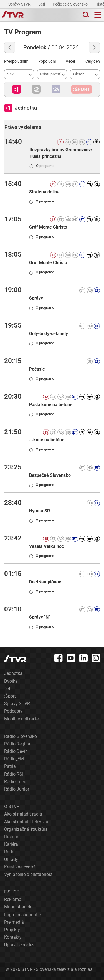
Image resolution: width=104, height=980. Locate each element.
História (12, 837)
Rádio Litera (16, 782)
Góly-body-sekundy (49, 334)
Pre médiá (14, 922)
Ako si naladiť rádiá (23, 814)
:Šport (10, 696)
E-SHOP (12, 892)
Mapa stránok (18, 907)
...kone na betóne (47, 440)
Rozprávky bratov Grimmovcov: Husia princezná (61, 153)
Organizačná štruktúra (26, 829)
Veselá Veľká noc (46, 546)
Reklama (13, 899)
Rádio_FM (14, 759)
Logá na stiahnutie (22, 915)
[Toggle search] (85, 15)
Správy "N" (40, 617)
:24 (7, 689)
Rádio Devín (16, 751)
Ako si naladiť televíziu (26, 822)
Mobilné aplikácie (21, 719)
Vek (10, 74)
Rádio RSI (14, 774)
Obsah (79, 74)
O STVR (12, 806)
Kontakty (13, 937)
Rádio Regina (17, 744)
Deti (42, 4)
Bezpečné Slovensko (50, 475)
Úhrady (11, 859)
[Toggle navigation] (98, 15)
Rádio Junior (17, 789)
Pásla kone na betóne (51, 405)
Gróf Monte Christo (48, 227)
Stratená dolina (44, 192)
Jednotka (13, 673)
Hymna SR (40, 511)
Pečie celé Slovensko (71, 4)
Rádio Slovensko (21, 736)
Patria (10, 766)
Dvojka (11, 681)
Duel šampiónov (45, 582)
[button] (17, 89)
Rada (9, 852)
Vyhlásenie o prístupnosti (29, 874)
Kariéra (11, 844)
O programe (42, 166)
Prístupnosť (50, 74)
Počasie (37, 369)
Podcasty (13, 711)
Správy (36, 298)
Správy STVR (20, 4)
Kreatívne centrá (20, 867)
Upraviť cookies (19, 945)
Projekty (12, 930)
